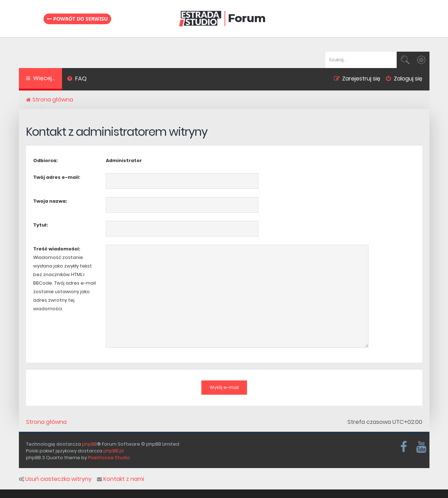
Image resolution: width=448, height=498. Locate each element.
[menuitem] (77, 79)
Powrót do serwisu (77, 19)
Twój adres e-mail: (57, 177)
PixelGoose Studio (109, 458)
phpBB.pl (114, 451)
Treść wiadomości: (57, 249)
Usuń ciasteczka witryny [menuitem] (55, 479)
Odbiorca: (45, 160)
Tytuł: (41, 225)
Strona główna (46, 422)
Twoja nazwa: (50, 201)
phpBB (89, 444)
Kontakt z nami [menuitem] (120, 479)
